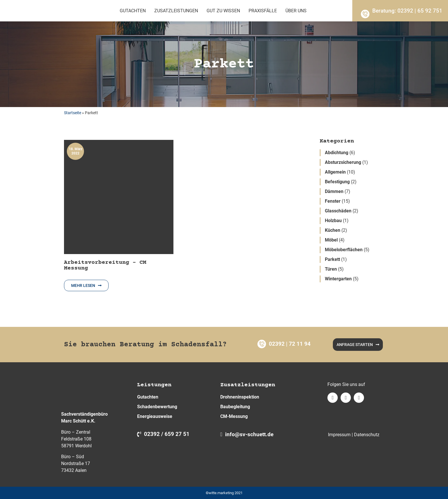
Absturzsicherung (343, 162)
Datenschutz (367, 435)
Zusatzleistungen (176, 11)
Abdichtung (337, 153)
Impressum (339, 435)
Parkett (332, 259)
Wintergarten (338, 279)
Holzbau (333, 221)
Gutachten (133, 11)
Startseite (73, 113)
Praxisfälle (263, 11)
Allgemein (335, 172)
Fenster (333, 201)
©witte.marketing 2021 (224, 493)
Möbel (331, 240)
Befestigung (337, 182)
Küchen (333, 230)
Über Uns (296, 11)
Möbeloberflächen (344, 250)
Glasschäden (338, 211)
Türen (331, 269)
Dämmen (334, 191)
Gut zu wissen (223, 11)
